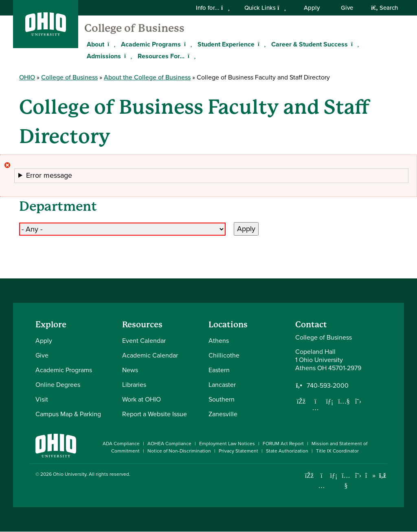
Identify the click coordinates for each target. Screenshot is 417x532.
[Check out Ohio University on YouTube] (346, 480)
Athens (219, 341)
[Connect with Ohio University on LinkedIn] (334, 476)
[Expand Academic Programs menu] (187, 44)
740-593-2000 (328, 386)
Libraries (134, 385)
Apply (312, 8)
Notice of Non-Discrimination (179, 451)
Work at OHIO (142, 399)
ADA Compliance (121, 444)
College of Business (134, 28)
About (95, 44)
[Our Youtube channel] (344, 401)
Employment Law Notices (227, 444)
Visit (42, 399)
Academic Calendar (150, 355)
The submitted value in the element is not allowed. (211, 176)
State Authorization (287, 451)
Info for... (213, 8)
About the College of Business (147, 77)
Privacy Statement (238, 451)
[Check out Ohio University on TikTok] (370, 476)
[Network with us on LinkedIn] (330, 401)
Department (58, 206)
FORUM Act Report (283, 444)
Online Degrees (58, 385)
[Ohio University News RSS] (383, 476)
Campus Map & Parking (68, 414)
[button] (211, 176)
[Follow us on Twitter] (358, 401)
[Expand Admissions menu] (127, 56)
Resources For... (161, 56)
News (130, 370)
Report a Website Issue (155, 414)
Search (384, 8)
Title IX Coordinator (337, 451)
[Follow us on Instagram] (316, 408)
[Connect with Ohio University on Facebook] (309, 476)
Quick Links (265, 8)
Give (347, 8)
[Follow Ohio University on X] (358, 476)
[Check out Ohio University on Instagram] (322, 486)
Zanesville (223, 414)
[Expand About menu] (110, 44)
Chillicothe (224, 355)
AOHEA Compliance (169, 444)
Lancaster (222, 385)
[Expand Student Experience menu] (261, 44)
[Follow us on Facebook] (301, 401)
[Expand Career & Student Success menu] (354, 44)
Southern (222, 399)
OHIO (27, 77)
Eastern (219, 370)
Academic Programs (151, 44)
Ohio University (70, 474)
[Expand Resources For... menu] (191, 56)
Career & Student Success (309, 44)
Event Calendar (144, 341)
